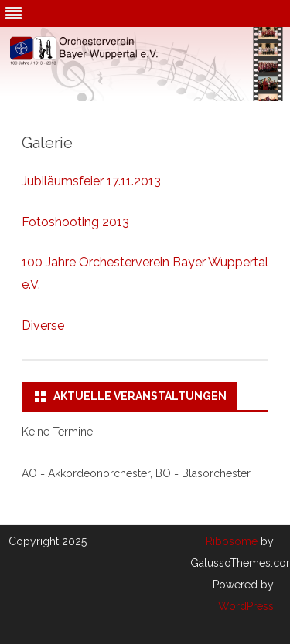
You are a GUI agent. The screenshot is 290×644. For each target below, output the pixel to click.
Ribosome (232, 541)
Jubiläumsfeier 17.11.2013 (91, 181)
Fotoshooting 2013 (75, 222)
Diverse (43, 325)
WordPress (246, 606)
